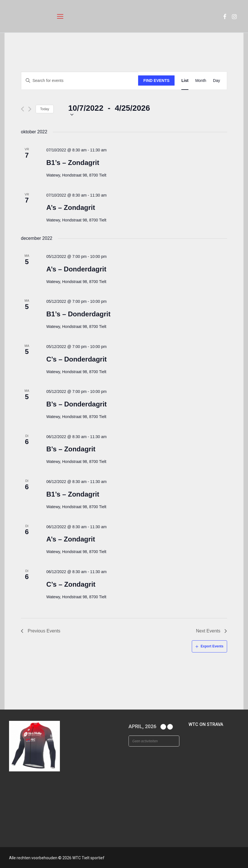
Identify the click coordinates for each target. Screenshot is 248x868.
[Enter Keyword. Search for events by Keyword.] (80, 81)
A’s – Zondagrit (71, 207)
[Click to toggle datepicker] (109, 109)
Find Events (157, 81)
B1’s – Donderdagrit (78, 314)
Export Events (212, 646)
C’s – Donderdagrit (77, 359)
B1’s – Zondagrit (73, 163)
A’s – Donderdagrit (76, 269)
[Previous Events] (22, 109)
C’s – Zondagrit (71, 584)
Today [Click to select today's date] (45, 109)
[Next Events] (30, 109)
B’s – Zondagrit (71, 449)
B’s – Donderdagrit (77, 404)
